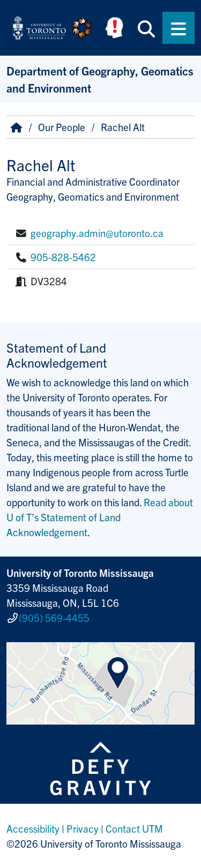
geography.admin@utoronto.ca (97, 233)
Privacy (83, 828)
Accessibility (33, 828)
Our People (62, 127)
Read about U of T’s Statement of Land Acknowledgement (100, 517)
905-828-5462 (63, 257)
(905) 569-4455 (54, 618)
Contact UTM (134, 828)
